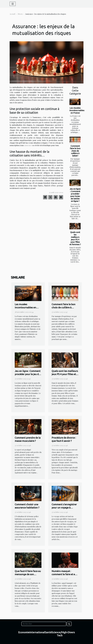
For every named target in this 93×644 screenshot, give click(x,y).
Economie (24, 632)
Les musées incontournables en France (77, 110)
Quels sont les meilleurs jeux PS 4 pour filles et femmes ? (75, 238)
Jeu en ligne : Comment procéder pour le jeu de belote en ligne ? (75, 195)
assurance (28, 145)
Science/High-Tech (60, 634)
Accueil (12, 14)
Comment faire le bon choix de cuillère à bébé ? (75, 151)
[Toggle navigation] (13, 4)
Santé (48, 632)
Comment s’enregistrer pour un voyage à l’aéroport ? (64, 508)
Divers (20, 14)
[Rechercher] (44, 624)
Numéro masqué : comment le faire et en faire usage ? (64, 574)
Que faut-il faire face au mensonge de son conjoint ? (28, 574)
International (37, 632)
